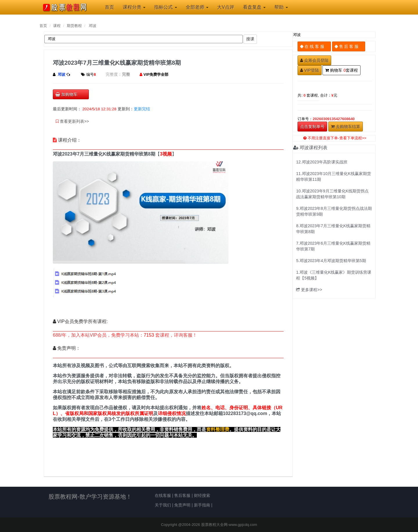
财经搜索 (202, 495)
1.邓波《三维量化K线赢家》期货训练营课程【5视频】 (334, 275)
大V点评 (226, 7)
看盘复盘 (254, 7)
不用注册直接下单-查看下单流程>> (335, 138)
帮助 (281, 7)
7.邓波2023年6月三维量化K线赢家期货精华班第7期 (333, 246)
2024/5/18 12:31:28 (99, 109)
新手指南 (202, 505)
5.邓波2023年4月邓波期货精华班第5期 (331, 261)
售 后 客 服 (349, 46)
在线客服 (163, 495)
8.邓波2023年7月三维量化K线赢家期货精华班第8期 (333, 229)
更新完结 (142, 109)
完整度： (114, 74)
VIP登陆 (310, 70)
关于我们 (163, 505)
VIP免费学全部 (156, 74)
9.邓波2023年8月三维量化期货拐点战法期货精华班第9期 (334, 211)
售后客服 (182, 495)
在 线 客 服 (314, 46)
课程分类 (134, 7)
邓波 (93, 26)
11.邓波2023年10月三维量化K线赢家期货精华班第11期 (334, 176)
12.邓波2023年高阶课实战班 (322, 162)
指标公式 (165, 7)
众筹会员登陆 (314, 60)
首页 (43, 26)
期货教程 (74, 26)
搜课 (250, 39)
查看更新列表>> (72, 121)
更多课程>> (309, 290)
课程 (57, 26)
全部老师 (197, 7)
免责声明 (182, 505)
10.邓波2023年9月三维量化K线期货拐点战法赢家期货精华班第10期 (332, 194)
